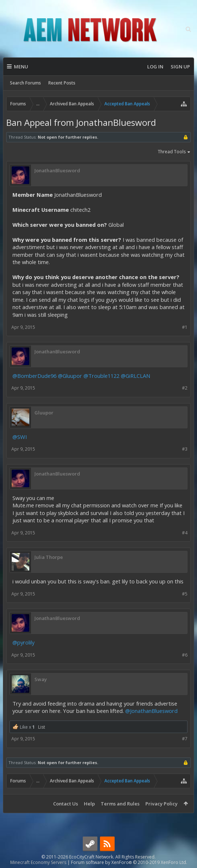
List (42, 727)
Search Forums (25, 83)
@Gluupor (70, 376)
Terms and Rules (120, 804)
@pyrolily (23, 642)
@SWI (20, 437)
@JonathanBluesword (151, 711)
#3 (185, 449)
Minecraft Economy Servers (38, 862)
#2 (185, 388)
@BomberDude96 (34, 376)
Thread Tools (174, 152)
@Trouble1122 (101, 376)
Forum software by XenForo (129, 862)
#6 (185, 655)
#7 (185, 739)
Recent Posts (62, 83)
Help (89, 804)
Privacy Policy (161, 804)
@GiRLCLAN (135, 376)
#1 (185, 327)
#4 (185, 533)
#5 (185, 594)
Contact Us (66, 804)
